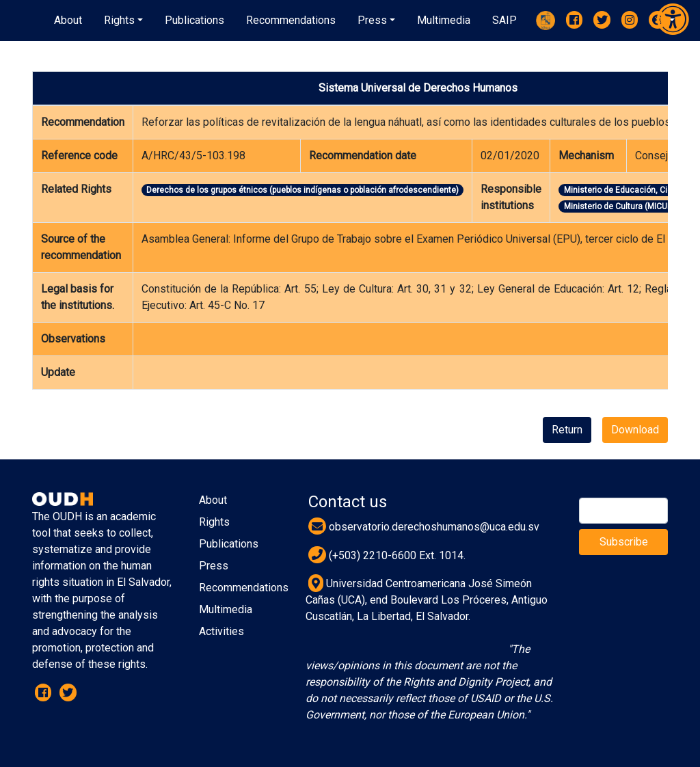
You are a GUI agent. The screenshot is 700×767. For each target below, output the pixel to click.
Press (214, 566)
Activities (221, 631)
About (213, 500)
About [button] (68, 20)
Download (635, 430)
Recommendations (244, 588)
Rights (214, 522)
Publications (229, 544)
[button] (123, 21)
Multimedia (226, 609)
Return (567, 430)
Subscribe (624, 542)
